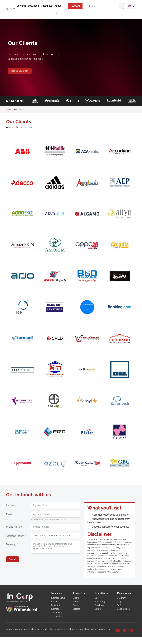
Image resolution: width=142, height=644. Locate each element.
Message (11, 544)
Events (76, 605)
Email (9, 514)
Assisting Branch (15, 536)
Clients (76, 598)
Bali (97, 598)
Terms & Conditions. (82, 629)
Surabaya (99, 605)
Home (9, 109)
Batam (98, 609)
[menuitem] (131, 6)
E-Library (121, 598)
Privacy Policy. (67, 629)
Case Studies (123, 609)
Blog (119, 602)
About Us (77, 602)
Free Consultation (20, 71)
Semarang (100, 602)
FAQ (119, 605)
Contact (75, 6)
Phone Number (14, 527)
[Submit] (121, 6)
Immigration (56, 616)
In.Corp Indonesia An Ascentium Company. (26, 629)
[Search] (103, 6)
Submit (13, 559)
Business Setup (58, 598)
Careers (76, 609)
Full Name (12, 505)
